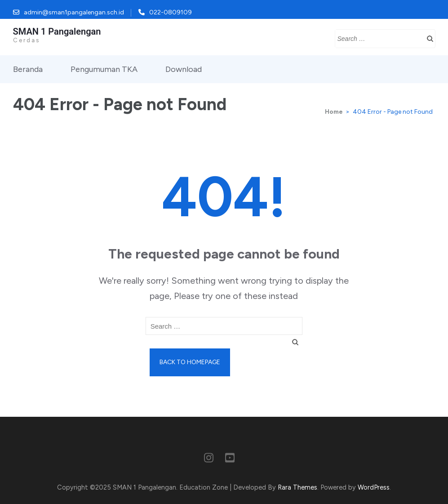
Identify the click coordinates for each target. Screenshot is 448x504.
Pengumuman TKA (104, 69)
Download (184, 69)
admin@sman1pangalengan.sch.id (74, 12)
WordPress (374, 487)
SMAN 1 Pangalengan (57, 31)
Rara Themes (297, 487)
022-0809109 (171, 12)
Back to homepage (190, 362)
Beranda (28, 69)
